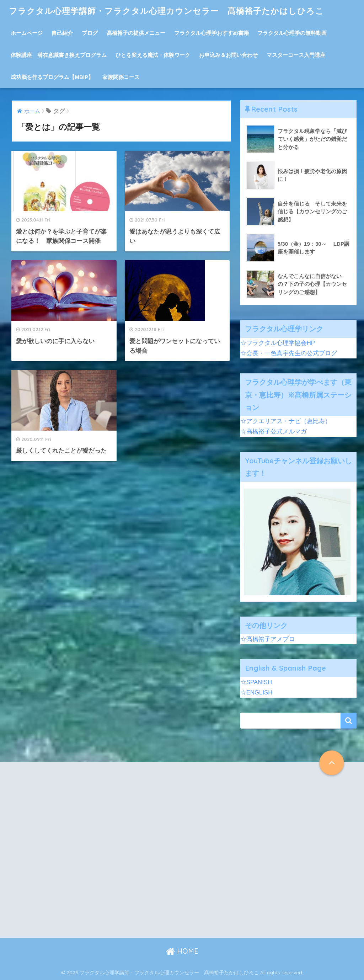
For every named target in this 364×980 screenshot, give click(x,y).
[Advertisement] (95, 856)
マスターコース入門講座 (296, 55)
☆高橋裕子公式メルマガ (274, 432)
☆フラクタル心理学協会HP (278, 343)
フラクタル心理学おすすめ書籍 (212, 33)
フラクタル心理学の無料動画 (292, 33)
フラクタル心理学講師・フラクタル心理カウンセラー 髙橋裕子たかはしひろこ (166, 11)
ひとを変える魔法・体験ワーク (153, 55)
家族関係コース (121, 77)
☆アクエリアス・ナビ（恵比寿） (286, 421)
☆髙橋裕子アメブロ (267, 639)
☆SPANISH (256, 682)
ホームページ (27, 33)
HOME (182, 951)
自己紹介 (62, 33)
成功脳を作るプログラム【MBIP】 (52, 77)
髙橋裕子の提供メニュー (136, 33)
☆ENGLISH (256, 693)
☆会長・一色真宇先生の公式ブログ (289, 353)
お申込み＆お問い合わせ (228, 55)
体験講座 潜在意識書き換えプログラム (59, 55)
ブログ (90, 33)
